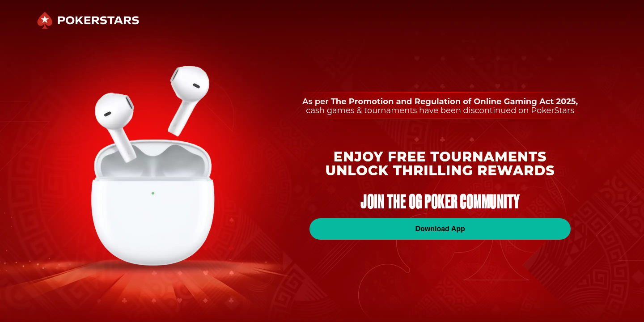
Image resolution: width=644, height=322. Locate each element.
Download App (440, 229)
